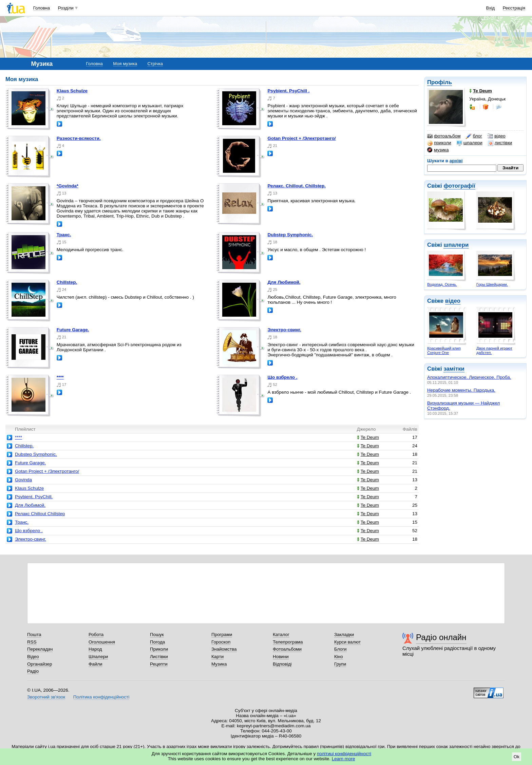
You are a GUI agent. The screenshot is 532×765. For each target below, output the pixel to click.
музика (438, 150)
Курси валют (347, 642)
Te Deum (368, 437)
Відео (33, 657)
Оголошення (102, 642)
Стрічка (155, 64)
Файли (96, 664)
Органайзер (40, 664)
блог (474, 136)
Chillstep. (67, 282)
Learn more (344, 759)
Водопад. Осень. (442, 284)
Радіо (33, 671)
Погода (157, 642)
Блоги (340, 649)
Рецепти (159, 664)
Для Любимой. (284, 282)
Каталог (281, 635)
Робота (96, 635)
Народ (95, 649)
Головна (42, 8)
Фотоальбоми (287, 649)
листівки (500, 143)
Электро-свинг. (284, 330)
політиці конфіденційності (344, 754)
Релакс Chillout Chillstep (40, 514)
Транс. (64, 235)
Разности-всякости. (79, 138)
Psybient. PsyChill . (288, 91)
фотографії (459, 186)
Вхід (491, 8)
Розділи (66, 8)
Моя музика (125, 64)
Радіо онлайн (441, 637)
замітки (454, 369)
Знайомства (224, 649)
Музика (219, 664)
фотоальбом (444, 136)
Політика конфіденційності (101, 697)
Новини (281, 657)
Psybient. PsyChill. (34, 497)
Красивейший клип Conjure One (444, 350)
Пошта (34, 635)
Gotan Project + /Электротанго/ (301, 138)
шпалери (470, 143)
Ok (517, 757)
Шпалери (98, 657)
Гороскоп (221, 642)
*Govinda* (68, 186)
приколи (439, 143)
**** (60, 377)
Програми (222, 635)
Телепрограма (288, 642)
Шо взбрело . (282, 377)
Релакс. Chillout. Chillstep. (297, 186)
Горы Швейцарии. (492, 284)
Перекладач (40, 649)
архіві (456, 161)
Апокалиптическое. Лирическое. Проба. (469, 377)
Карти (217, 657)
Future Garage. (73, 330)
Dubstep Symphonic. (290, 235)
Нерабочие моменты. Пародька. (461, 390)
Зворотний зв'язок (46, 697)
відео (497, 136)
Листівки (159, 657)
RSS (32, 642)
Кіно (339, 657)
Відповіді (282, 664)
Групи (340, 664)
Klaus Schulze (72, 91)
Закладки (344, 635)
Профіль (440, 82)
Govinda (23, 480)
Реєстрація (514, 8)
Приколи (159, 649)
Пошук (157, 635)
